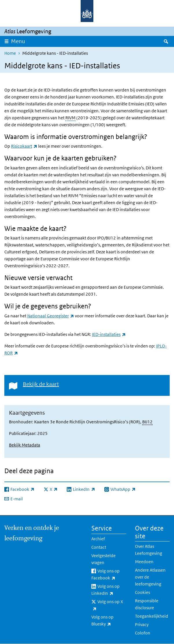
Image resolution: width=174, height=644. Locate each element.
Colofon (143, 633)
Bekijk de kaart (41, 384)
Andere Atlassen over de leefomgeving (150, 577)
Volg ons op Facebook (109, 575)
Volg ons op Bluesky (109, 621)
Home (10, 53)
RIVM (70, 118)
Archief (98, 539)
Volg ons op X (107, 605)
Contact (99, 547)
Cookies (142, 592)
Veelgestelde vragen (103, 559)
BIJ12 (147, 422)
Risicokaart (24, 146)
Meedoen (144, 562)
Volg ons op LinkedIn (109, 590)
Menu (18, 41)
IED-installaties (109, 334)
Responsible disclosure (147, 604)
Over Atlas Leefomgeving (149, 550)
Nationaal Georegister (51, 316)
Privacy (142, 624)
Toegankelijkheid (152, 616)
